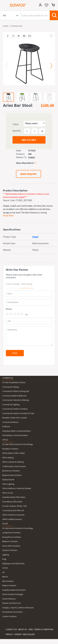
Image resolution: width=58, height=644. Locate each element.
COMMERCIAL (8, 378)
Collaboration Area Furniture (14, 466)
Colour (16, 124)
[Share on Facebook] (7, 36)
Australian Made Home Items (14, 590)
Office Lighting (8, 484)
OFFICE (5, 440)
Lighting (6, 555)
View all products (25, 163)
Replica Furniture (9, 586)
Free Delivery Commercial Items (15, 435)
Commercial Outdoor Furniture (15, 409)
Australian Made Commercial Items (16, 431)
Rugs (4, 559)
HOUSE (5, 524)
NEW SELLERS (29, 634)
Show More (8, 216)
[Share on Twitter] (18, 36)
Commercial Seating (11, 387)
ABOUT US (22, 629)
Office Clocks (8, 493)
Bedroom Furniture (10, 541)
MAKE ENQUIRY (28, 174)
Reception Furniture (10, 449)
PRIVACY (9, 634)
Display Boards (8, 480)
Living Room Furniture (11, 533)
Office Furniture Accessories (13, 515)
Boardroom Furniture (11, 471)
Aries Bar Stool (17, 26)
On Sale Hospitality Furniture (14, 382)
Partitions (6, 427)
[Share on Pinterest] (12, 36)
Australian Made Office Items (14, 497)
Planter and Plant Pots (12, 603)
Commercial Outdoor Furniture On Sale (18, 413)
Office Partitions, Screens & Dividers (17, 488)
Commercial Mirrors (10, 422)
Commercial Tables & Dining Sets (16, 391)
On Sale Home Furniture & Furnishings (18, 528)
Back (6, 26)
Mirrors (5, 577)
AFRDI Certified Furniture (12, 519)
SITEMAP (18, 634)
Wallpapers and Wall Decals (13, 564)
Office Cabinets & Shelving (13, 462)
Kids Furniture (8, 581)
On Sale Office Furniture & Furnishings (18, 444)
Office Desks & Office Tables (13, 453)
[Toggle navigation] (4, 6)
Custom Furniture (9, 616)
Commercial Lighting (11, 405)
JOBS (31, 629)
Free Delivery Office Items (12, 502)
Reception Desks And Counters (15, 418)
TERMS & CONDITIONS (44, 629)
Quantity (17, 131)
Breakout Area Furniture (12, 475)
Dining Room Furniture (12, 537)
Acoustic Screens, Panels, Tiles (14, 506)
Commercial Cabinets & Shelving (16, 400)
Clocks (5, 568)
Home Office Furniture (11, 546)
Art (3, 572)
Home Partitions (9, 599)
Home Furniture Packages (13, 594)
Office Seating (8, 458)
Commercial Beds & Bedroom (14, 396)
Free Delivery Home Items (12, 612)
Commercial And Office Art (13, 510)
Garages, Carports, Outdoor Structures (18, 608)
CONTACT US (11, 629)
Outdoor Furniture (10, 550)
